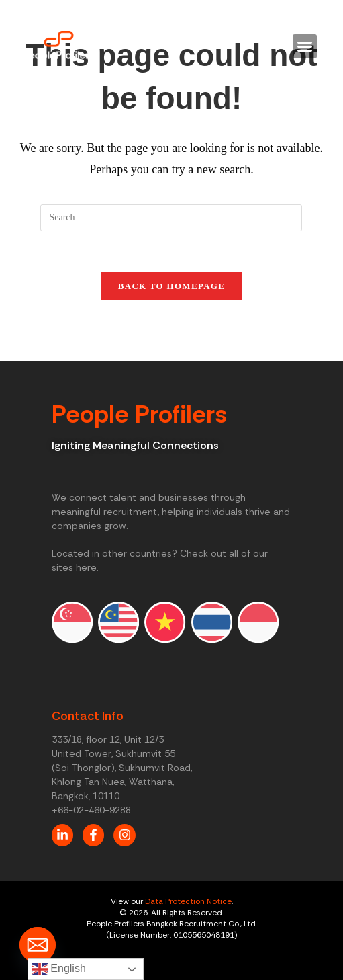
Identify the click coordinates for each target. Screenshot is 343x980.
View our (128, 901)
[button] (305, 46)
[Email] (38, 945)
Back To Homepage (171, 286)
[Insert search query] (171, 218)
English (59, 969)
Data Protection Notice (188, 901)
